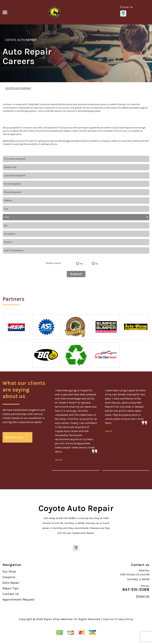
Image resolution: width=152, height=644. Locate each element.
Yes (82, 264)
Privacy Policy (124, 619)
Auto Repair (11, 583)
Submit (76, 274)
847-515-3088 (67, 518)
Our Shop (9, 571)
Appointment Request (19, 600)
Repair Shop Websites (58, 619)
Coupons (9, 577)
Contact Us (11, 594)
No (97, 264)
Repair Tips (11, 588)
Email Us (143, 596)
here (68, 141)
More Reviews (17, 437)
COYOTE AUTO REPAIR (21, 40)
